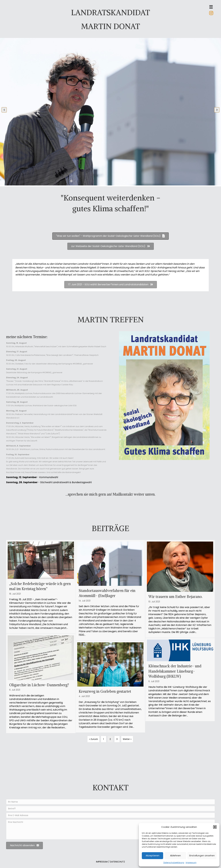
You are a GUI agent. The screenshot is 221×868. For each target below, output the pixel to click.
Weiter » (127, 739)
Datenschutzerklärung (174, 863)
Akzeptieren (152, 855)
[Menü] (211, 7)
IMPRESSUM (102, 862)
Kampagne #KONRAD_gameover (77, 364)
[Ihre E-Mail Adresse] (110, 815)
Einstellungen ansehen (202, 855)
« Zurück (93, 739)
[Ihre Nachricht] (110, 829)
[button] (215, 827)
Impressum (191, 863)
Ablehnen (175, 855)
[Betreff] (110, 809)
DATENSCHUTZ (117, 862)
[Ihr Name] (110, 802)
